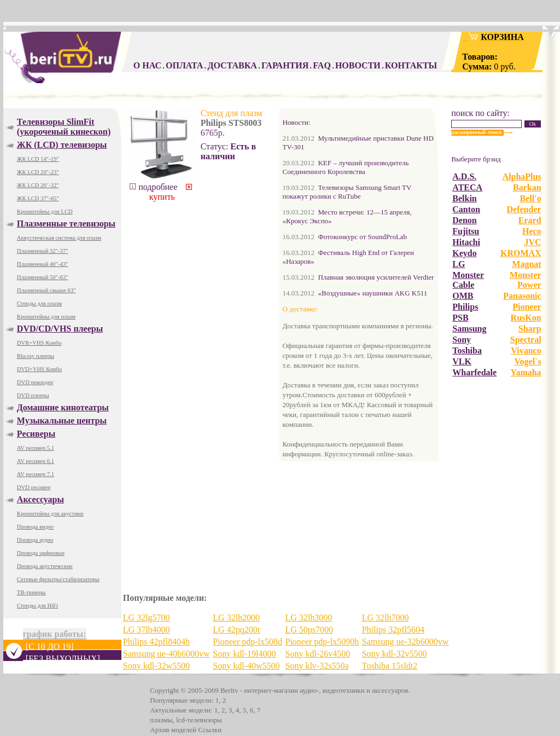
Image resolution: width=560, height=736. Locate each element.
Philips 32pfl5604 (393, 630)
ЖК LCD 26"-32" (38, 185)
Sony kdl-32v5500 (395, 654)
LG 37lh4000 (147, 630)
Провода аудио (35, 540)
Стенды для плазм (39, 303)
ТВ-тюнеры (31, 592)
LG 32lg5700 (147, 618)
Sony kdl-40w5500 (246, 666)
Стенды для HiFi (37, 605)
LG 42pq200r (237, 630)
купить (170, 193)
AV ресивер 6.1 (36, 461)
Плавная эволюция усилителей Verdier (376, 277)
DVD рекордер (35, 382)
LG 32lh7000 (386, 618)
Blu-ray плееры (36, 356)
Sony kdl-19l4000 (244, 654)
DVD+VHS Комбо (39, 369)
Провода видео (35, 527)
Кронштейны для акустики (50, 514)
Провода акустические (45, 566)
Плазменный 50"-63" (43, 277)
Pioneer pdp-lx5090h (322, 642)
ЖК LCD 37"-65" (38, 198)
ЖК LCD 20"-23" (38, 172)
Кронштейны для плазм (46, 317)
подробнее (153, 187)
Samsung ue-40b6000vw (167, 654)
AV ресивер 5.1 (36, 448)
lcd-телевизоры (199, 720)
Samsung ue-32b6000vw (406, 642)
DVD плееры (33, 395)
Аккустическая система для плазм (59, 238)
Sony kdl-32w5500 (156, 666)
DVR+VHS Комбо (39, 343)
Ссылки (210, 730)
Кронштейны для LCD (45, 211)
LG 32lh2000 (236, 618)
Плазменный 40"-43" (43, 264)
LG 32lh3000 (308, 618)
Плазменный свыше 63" (46, 290)
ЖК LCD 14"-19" (38, 159)
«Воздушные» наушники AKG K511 (372, 293)
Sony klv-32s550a (317, 666)
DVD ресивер (34, 487)
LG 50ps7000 (309, 630)
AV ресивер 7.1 (36, 474)
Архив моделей (173, 730)
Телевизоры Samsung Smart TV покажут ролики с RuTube (347, 192)
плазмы (161, 720)
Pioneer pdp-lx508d (247, 642)
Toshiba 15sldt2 (390, 666)
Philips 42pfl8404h (156, 642)
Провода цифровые (41, 553)
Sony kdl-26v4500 (317, 654)
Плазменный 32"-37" (43, 251)
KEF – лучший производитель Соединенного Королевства (345, 167)
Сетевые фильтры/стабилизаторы (58, 579)
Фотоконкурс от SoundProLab (362, 237)
